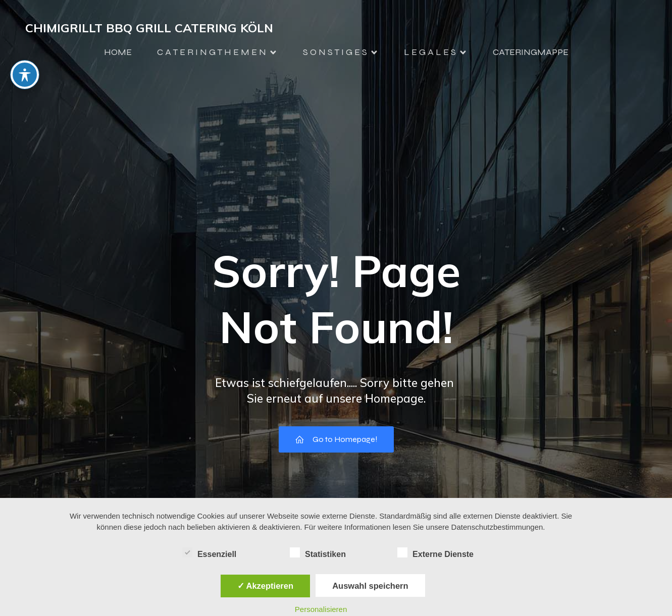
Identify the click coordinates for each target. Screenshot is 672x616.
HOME (118, 52)
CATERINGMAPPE (531, 52)
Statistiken (318, 553)
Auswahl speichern (370, 586)
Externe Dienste (435, 553)
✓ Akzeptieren (266, 586)
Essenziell (209, 553)
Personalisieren (321, 609)
